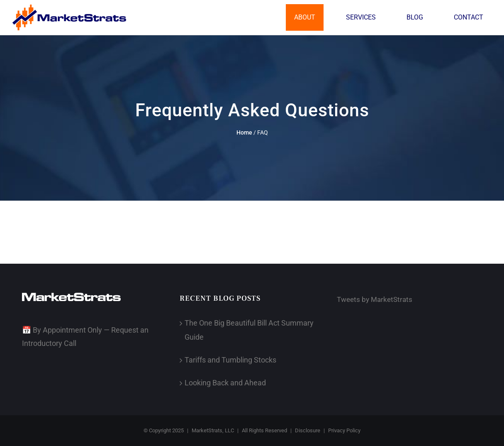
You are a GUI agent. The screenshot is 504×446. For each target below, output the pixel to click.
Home (244, 132)
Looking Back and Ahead (225, 383)
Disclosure (308, 430)
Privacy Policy (344, 430)
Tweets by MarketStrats (375, 299)
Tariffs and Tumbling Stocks (230, 360)
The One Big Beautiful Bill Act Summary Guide (249, 330)
